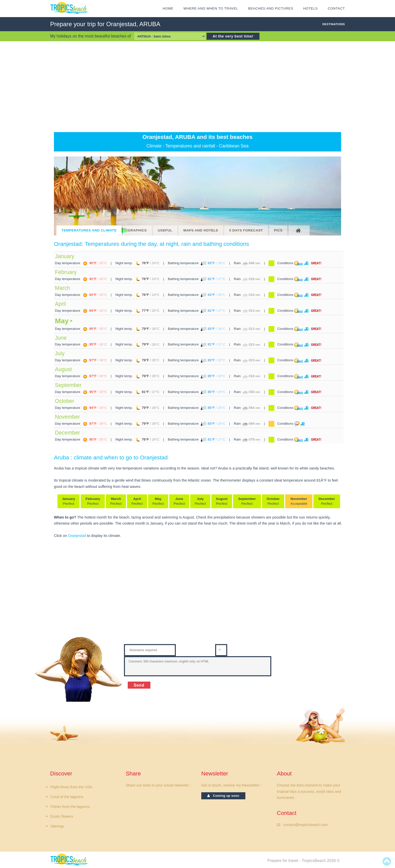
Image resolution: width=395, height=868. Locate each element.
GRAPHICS (137, 230)
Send (139, 685)
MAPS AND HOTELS (201, 230)
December (68, 433)
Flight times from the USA (71, 787)
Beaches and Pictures (271, 8)
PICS (278, 230)
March (62, 288)
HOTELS (310, 8)
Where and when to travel (211, 8)
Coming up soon (223, 796)
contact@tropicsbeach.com (305, 825)
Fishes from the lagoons (70, 807)
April (60, 304)
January (65, 256)
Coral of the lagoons (67, 797)
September (68, 385)
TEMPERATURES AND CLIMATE (89, 230)
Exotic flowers (62, 816)
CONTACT (336, 8)
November (68, 417)
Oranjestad (77, 536)
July (60, 353)
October (65, 401)
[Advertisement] (197, 87)
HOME (168, 8)
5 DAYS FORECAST (246, 230)
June (61, 338)
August (63, 369)
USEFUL (165, 230)
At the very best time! (233, 36)
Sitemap (57, 826)
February (66, 272)
